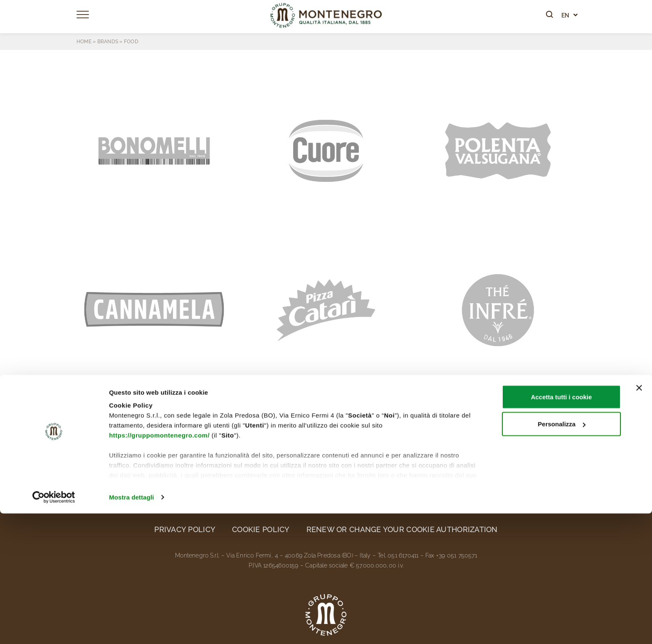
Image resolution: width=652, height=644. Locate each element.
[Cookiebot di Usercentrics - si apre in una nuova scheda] (54, 628)
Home (84, 42)
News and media (385, 442)
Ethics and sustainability (258, 442)
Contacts (550, 442)
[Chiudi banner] (639, 518)
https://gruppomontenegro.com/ (159, 566)
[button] (154, 151)
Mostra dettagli (131, 628)
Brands (108, 42)
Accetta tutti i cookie (562, 527)
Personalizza (562, 555)
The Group (98, 442)
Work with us (477, 442)
